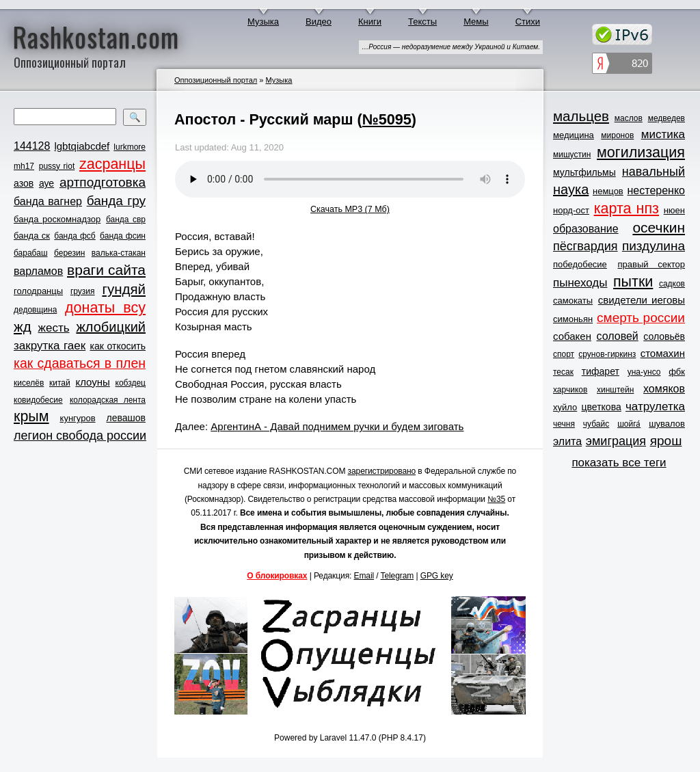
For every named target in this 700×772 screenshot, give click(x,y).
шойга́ (629, 424)
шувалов (667, 424)
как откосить (118, 346)
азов (24, 183)
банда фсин (123, 236)
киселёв (29, 383)
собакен (572, 336)
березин (69, 253)
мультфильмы (584, 172)
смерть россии (641, 318)
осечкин (659, 227)
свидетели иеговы (642, 300)
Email (364, 576)
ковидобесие (38, 400)
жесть (54, 328)
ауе (46, 183)
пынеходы (580, 283)
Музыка (263, 22)
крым (31, 416)
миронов (617, 135)
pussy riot (57, 166)
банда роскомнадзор (57, 219)
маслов (629, 118)
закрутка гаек (50, 346)
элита (567, 441)
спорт (564, 354)
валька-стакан (119, 253)
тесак (563, 372)
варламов (38, 271)
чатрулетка (655, 407)
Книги (370, 22)
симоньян (573, 319)
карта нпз (627, 209)
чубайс (596, 424)
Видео (319, 22)
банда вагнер (48, 201)
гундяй (124, 289)
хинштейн (615, 390)
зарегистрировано (382, 471)
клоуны (92, 382)
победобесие (580, 264)
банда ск (32, 236)
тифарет (601, 371)
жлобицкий (111, 327)
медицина (574, 135)
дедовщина (35, 310)
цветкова (602, 407)
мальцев (581, 116)
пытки (633, 282)
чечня (564, 424)
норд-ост (571, 210)
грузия (83, 291)
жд (23, 327)
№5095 (387, 119)
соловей (617, 336)
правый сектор (651, 264)
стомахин (663, 353)
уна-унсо (644, 372)
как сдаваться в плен (80, 363)
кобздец (131, 383)
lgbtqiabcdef (82, 146)
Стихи (528, 22)
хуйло (565, 407)
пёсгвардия (585, 246)
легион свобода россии (80, 436)
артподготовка (103, 182)
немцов (608, 191)
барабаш (31, 253)
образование (586, 229)
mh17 (24, 166)
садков (672, 284)
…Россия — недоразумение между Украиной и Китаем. (451, 47)
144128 (32, 146)
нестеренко (657, 190)
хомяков (664, 389)
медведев (667, 118)
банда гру (116, 201)
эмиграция (616, 441)
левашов (126, 418)
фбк (677, 372)
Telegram (398, 576)
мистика (663, 134)
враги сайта (106, 270)
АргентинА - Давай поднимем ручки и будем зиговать (337, 426)
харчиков (570, 390)
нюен (674, 210)
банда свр (126, 219)
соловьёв (664, 336)
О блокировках (277, 576)
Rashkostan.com (96, 36)
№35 (496, 499)
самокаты (573, 301)
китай (60, 383)
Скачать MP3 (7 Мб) (350, 209)
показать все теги (619, 463)
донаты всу (105, 308)
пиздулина (654, 246)
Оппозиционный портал (216, 80)
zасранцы (112, 164)
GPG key (437, 576)
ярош (666, 441)
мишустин (572, 155)
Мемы (476, 22)
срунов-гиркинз (607, 354)
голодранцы (38, 291)
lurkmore (130, 147)
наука (571, 189)
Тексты (422, 22)
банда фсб (75, 236)
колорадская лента (108, 400)
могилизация (641, 152)
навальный (654, 172)
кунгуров (78, 418)
